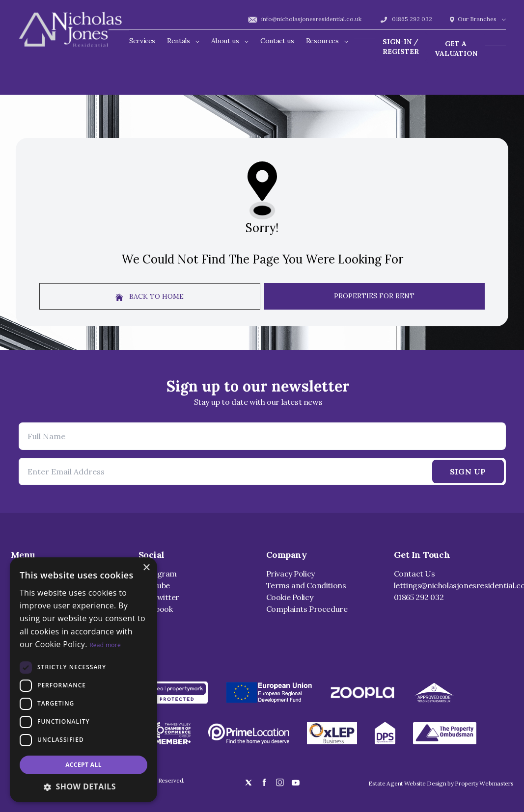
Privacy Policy (290, 574)
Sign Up (468, 471)
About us (230, 41)
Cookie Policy (290, 597)
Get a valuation (456, 49)
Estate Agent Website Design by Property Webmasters (441, 783)
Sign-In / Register (401, 47)
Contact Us (414, 574)
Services (142, 41)
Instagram (158, 574)
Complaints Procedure (307, 609)
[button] (83, 786)
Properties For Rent (374, 296)
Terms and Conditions (306, 585)
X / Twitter (159, 597)
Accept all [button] (83, 765)
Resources (327, 41)
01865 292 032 (406, 19)
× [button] (146, 568)
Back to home (150, 297)
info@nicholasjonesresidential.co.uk (304, 19)
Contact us (277, 41)
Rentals (183, 41)
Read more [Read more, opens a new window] (105, 645)
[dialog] (83, 680)
